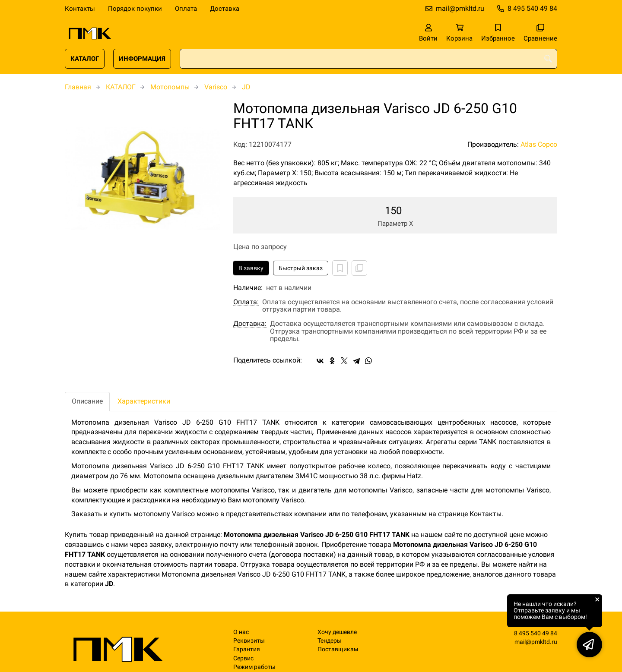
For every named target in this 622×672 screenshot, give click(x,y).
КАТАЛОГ (85, 59)
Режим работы (254, 667)
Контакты (80, 9)
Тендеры (330, 641)
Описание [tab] (87, 401)
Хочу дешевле (337, 632)
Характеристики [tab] (144, 401)
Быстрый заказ (301, 268)
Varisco (216, 87)
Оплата (186, 9)
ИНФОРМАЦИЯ (142, 59)
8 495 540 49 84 (532, 8)
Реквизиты (249, 641)
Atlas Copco (539, 144)
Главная (78, 87)
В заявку (251, 268)
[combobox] (368, 59)
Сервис (243, 658)
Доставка (225, 9)
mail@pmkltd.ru (460, 8)
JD (246, 87)
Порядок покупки (135, 9)
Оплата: (246, 302)
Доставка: (250, 324)
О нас (241, 632)
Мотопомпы (170, 87)
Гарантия (247, 649)
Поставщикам (338, 649)
